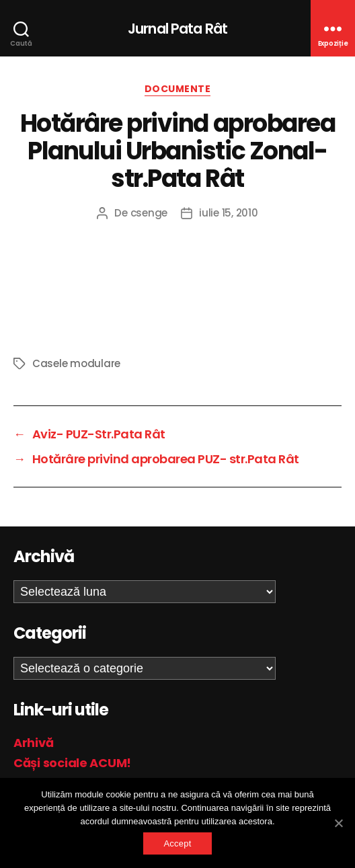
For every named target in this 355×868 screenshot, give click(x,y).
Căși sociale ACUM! (72, 763)
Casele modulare (76, 363)
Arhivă (33, 743)
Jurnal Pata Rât (177, 29)
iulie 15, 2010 (228, 213)
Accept (177, 843)
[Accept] (338, 823)
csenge (149, 213)
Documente (178, 89)
